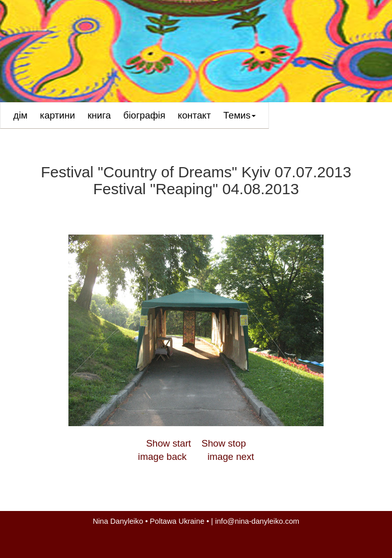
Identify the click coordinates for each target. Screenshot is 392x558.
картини (57, 115)
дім (20, 115)
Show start (168, 443)
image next (230, 457)
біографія (144, 115)
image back (162, 457)
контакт (194, 115)
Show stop (224, 443)
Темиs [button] (240, 119)
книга (99, 115)
